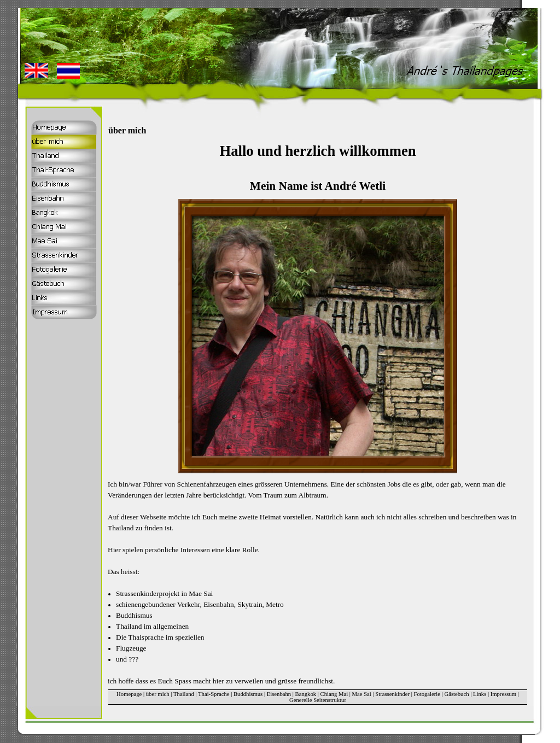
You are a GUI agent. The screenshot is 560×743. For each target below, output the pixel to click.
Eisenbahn (279, 694)
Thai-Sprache (214, 694)
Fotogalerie (427, 694)
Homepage (129, 694)
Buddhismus (248, 694)
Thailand (184, 694)
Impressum (503, 694)
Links (480, 694)
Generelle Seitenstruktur (318, 700)
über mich (158, 694)
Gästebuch (457, 694)
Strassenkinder (392, 694)
